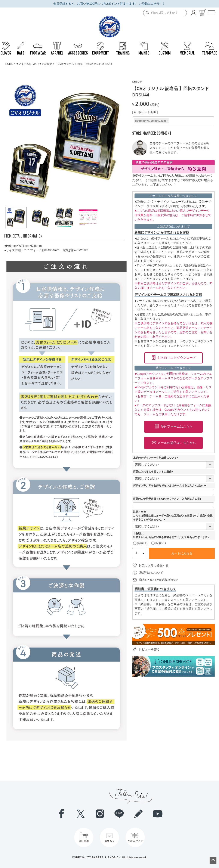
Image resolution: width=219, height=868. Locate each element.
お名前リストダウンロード (177, 358)
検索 (147, 13)
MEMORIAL (187, 44)
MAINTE (144, 44)
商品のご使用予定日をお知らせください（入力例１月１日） (168, 499)
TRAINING (123, 44)
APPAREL (57, 44)
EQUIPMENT (101, 44)
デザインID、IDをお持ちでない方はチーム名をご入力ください (170, 486)
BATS (21, 44)
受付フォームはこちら (177, 426)
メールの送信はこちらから (177, 443)
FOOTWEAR (38, 44)
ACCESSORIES (78, 44)
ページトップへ (213, 860)
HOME (9, 64)
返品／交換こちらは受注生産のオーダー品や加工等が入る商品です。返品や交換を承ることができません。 (173, 516)
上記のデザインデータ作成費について (156, 458)
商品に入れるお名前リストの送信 (154, 472)
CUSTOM (165, 44)
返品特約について (151, 573)
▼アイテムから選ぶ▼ (29, 64)
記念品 (48, 64)
